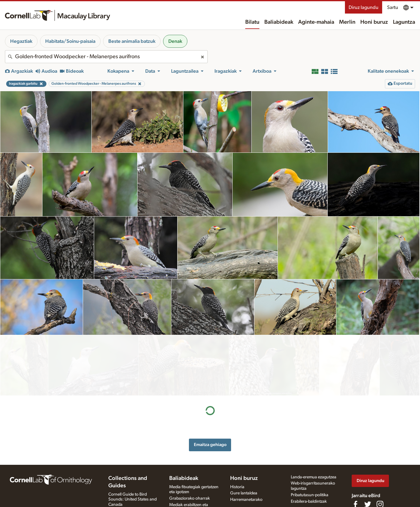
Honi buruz (374, 22)
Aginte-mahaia (316, 22)
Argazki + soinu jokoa (189, 500)
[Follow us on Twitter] (368, 475)
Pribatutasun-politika (310, 466)
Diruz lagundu (364, 7)
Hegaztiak (21, 41)
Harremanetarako (246, 471)
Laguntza (404, 22)
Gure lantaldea (244, 464)
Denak (175, 41)
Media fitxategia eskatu (190, 487)
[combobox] (106, 57)
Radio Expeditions (125, 482)
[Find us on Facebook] (355, 475)
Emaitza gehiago (210, 384)
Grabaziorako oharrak (190, 469)
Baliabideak (279, 22)
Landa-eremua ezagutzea (314, 448)
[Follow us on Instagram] (380, 475)
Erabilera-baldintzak (309, 472)
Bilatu (252, 22)
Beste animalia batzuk (132, 41)
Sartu (393, 7)
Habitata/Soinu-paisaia (70, 41)
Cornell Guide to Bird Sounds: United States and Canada (132, 470)
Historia (237, 458)
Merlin (347, 22)
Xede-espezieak (183, 494)
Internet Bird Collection (129, 488)
